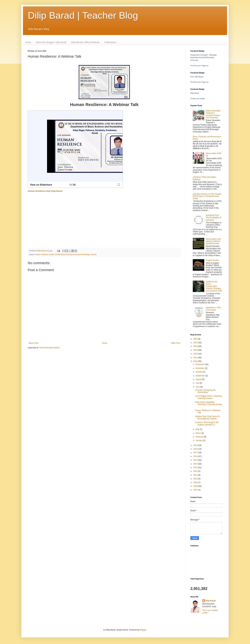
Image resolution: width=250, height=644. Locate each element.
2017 (196, 453)
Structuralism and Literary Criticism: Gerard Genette (213, 241)
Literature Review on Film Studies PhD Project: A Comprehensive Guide (207, 196)
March (199, 433)
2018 (196, 449)
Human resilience (42, 254)
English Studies (212, 260)
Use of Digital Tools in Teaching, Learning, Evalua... (209, 397)
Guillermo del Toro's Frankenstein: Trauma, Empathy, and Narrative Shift (214, 286)
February (200, 437)
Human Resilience (37, 191)
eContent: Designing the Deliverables (205, 391)
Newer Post (33, 343)
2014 (196, 464)
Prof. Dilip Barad (197, 77)
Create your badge (198, 99)
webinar (94, 254)
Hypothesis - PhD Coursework (213, 309)
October (199, 372)
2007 (196, 490)
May (198, 429)
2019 (196, 445)
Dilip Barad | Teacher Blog (83, 15)
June (198, 387)
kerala (52, 254)
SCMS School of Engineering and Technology (72, 254)
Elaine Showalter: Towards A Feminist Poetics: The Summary (213, 114)
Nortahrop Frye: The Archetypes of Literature (214, 218)
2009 (196, 482)
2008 (196, 486)
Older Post (175, 343)
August (199, 379)
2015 (196, 460)
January (199, 440)
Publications (110, 42)
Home (28, 42)
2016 (196, 456)
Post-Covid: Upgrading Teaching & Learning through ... (209, 404)
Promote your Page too (199, 66)
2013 (196, 468)
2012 (196, 471)
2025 (196, 343)
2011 (196, 475)
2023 (196, 350)
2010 (196, 479)
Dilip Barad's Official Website (85, 42)
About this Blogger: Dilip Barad (51, 42)
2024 (196, 346)
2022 (196, 354)
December (200, 364)
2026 (196, 339)
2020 (196, 361)
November (200, 368)
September (201, 376)
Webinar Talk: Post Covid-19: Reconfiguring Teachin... (207, 418)
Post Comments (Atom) (49, 348)
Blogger (143, 630)
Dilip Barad (57, 191)
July (198, 383)
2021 (196, 358)
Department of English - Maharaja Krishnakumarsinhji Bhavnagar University (203, 58)
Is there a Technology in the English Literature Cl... (207, 423)
